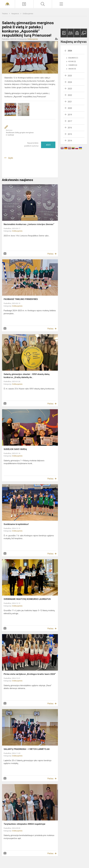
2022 (70, 95)
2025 (70, 76)
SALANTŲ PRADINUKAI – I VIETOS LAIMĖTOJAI (27, 749)
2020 (70, 108)
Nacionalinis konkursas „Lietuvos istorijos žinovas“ (29, 224)
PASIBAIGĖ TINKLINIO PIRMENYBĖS (21, 299)
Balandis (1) (73, 58)
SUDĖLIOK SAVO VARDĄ (15, 449)
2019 (70, 115)
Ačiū (48, 145)
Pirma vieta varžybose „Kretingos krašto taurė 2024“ (30, 674)
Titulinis (5, 14)
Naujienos (15, 14)
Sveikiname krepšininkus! (16, 524)
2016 (70, 128)
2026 (70, 51)
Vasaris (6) (73, 65)
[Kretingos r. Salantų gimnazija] (7, 4)
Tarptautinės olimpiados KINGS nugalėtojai (24, 824)
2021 (70, 102)
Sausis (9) (72, 69)
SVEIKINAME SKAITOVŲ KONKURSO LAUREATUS (27, 599)
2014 (70, 141)
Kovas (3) (72, 61)
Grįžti (11, 158)
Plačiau (50, 254)
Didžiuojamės (28, 14)
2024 (70, 82)
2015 (70, 134)
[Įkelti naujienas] (24, 4)
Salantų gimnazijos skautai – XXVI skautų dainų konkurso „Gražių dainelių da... (27, 376)
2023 (70, 89)
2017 (70, 121)
